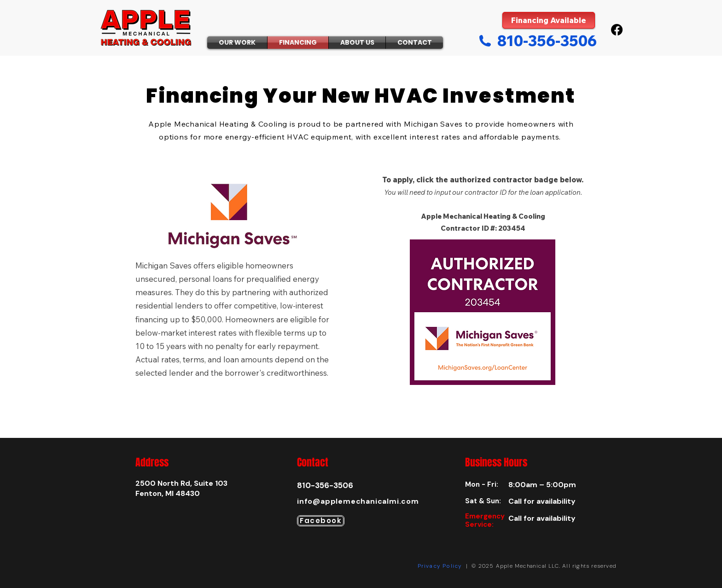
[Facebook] (617, 30)
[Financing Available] (549, 20)
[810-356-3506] (538, 41)
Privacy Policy (440, 566)
